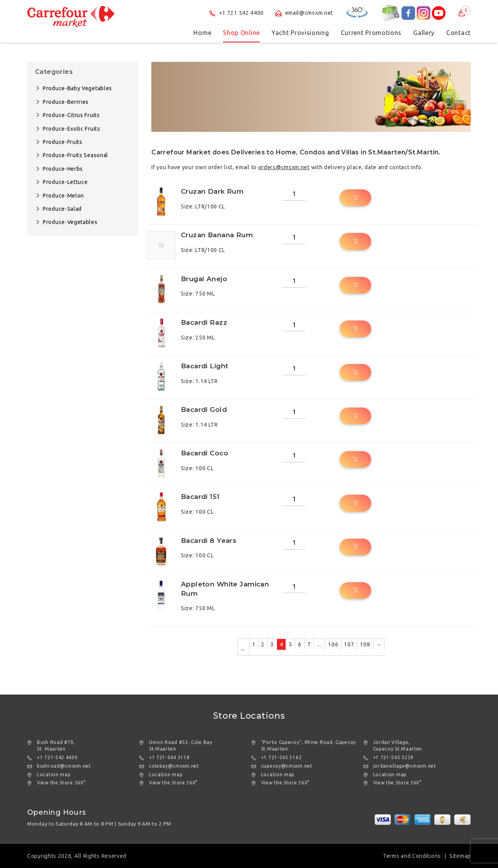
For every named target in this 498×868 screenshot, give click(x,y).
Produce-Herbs (63, 169)
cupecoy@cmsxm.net (287, 766)
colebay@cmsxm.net (174, 766)
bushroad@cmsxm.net (64, 766)
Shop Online (241, 33)
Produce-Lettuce (65, 182)
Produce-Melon (63, 196)
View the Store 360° (61, 783)
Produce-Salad (62, 209)
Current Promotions (371, 33)
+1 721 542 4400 (237, 13)
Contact (459, 33)
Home (202, 33)
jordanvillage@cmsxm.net (405, 766)
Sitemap (460, 856)
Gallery (424, 33)
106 (333, 644)
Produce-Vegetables (70, 222)
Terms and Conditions (412, 856)
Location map (54, 774)
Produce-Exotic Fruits (72, 129)
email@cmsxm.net (304, 13)
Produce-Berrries (66, 102)
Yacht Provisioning (300, 33)
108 (365, 644)
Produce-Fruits (63, 142)
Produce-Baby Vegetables (77, 88)
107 (349, 644)
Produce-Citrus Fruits (71, 115)
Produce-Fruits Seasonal (75, 155)
